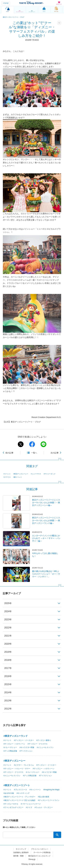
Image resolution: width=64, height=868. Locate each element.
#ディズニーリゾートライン (49, 800)
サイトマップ (21, 849)
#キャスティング (23, 793)
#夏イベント (18, 477)
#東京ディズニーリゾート (17, 785)
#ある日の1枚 (9, 793)
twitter (21, 444)
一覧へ (34, 453)
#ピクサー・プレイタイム (24, 765)
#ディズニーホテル (11, 804)
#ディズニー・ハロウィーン (14, 744)
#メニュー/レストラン (45, 747)
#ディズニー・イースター (24, 740)
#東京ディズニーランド (16, 736)
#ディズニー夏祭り (44, 740)
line (43, 444)
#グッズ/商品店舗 (10, 751)
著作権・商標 (18, 856)
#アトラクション (26, 751)
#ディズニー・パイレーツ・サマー (17, 769)
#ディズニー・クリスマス (38, 744)
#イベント (7, 474)
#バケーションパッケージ (31, 804)
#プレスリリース (20, 790)
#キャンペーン (35, 790)
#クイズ (29, 807)
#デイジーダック (50, 474)
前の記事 (9, 453)
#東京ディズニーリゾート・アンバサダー (19, 797)
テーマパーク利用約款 (42, 852)
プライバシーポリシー (40, 849)
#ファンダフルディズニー (13, 807)
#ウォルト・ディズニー (44, 807)
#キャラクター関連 (27, 747)
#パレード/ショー (10, 747)
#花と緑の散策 (44, 797)
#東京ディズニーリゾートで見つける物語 (19, 800)
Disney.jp (32, 859)
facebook (32, 444)
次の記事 (55, 453)
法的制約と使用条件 (21, 852)
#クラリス (7, 477)
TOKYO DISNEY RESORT (31, 3)
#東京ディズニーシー (21, 474)
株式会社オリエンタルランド (39, 856)
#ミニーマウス (36, 474)
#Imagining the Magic (51, 790)
